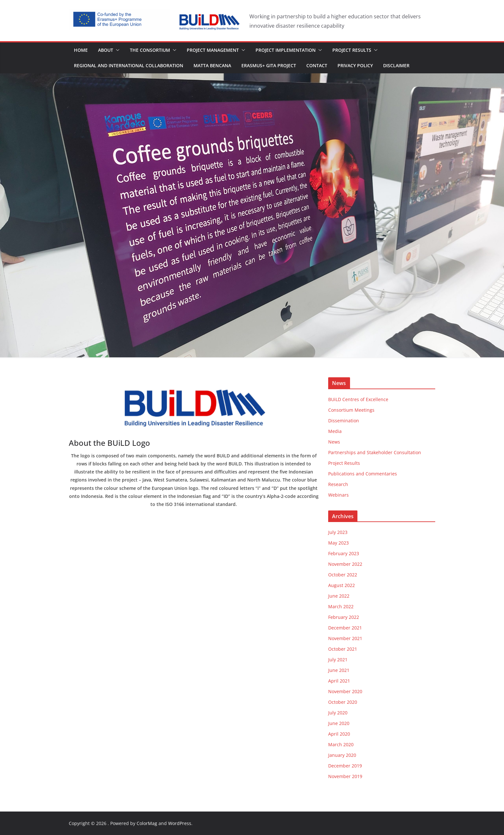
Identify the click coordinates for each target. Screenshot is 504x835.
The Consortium (150, 50)
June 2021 (339, 670)
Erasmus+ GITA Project (269, 65)
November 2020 (345, 691)
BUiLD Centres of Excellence (358, 399)
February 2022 (344, 617)
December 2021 (345, 628)
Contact (317, 65)
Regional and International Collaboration (129, 65)
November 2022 (345, 564)
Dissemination (344, 421)
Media (335, 431)
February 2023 (344, 553)
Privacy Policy (355, 65)
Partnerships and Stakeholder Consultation (375, 452)
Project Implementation (286, 50)
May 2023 (338, 543)
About (106, 50)
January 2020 (342, 755)
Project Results (352, 50)
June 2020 (339, 723)
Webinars (338, 495)
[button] (116, 50)
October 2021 (343, 649)
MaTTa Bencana (212, 65)
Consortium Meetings (351, 410)
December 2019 (345, 766)
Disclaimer (396, 65)
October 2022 (343, 575)
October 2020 (343, 702)
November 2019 (345, 776)
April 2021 (339, 681)
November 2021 (345, 638)
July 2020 (338, 713)
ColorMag (147, 823)
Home (81, 50)
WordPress (180, 823)
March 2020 (341, 744)
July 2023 (338, 532)
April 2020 (339, 734)
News (334, 442)
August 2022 (342, 585)
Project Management (213, 50)
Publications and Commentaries (363, 474)
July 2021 (338, 660)
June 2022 (339, 596)
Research (338, 484)
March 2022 (341, 606)
